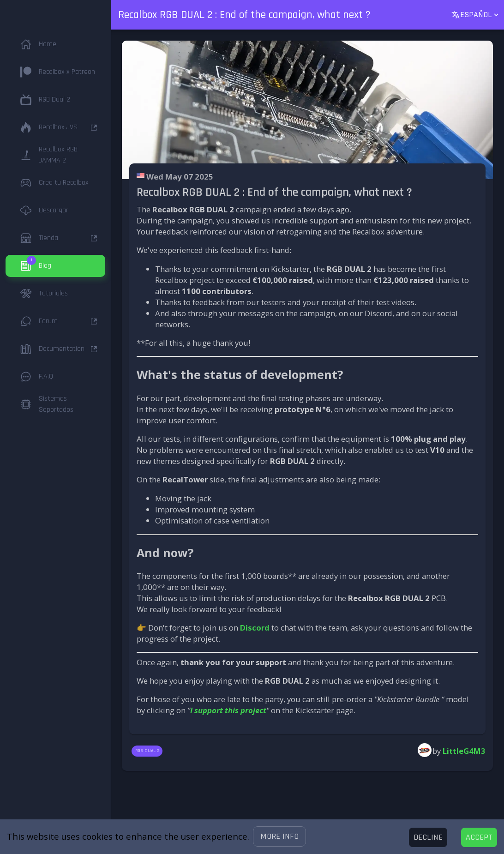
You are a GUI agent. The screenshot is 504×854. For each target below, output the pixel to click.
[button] (279, 836)
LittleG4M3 (464, 751)
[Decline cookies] (428, 837)
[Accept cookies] (479, 837)
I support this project (228, 710)
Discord (255, 628)
